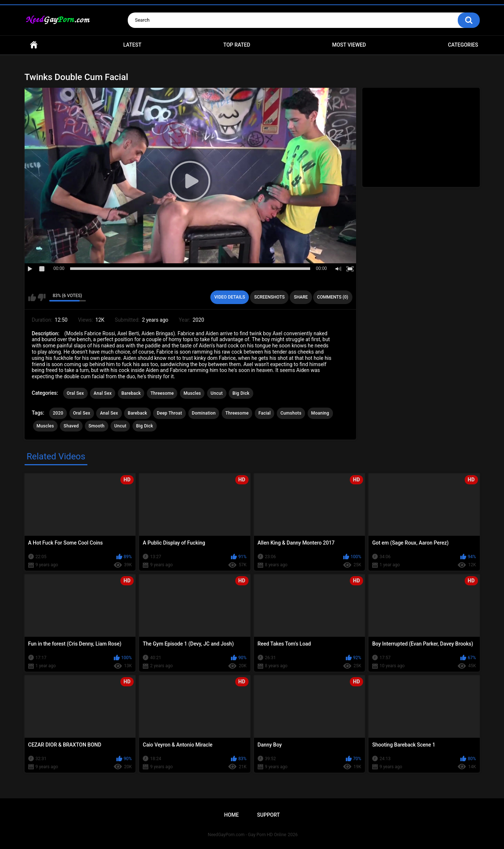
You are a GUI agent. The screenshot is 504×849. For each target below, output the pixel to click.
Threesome (162, 393)
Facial (265, 413)
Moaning (320, 413)
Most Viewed (349, 45)
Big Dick (241, 393)
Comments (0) (333, 297)
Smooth (97, 426)
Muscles (192, 393)
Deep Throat (169, 413)
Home (34, 45)
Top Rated (237, 45)
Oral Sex (75, 393)
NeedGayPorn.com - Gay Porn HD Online (247, 835)
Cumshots (291, 413)
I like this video (32, 297)
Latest (133, 45)
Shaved (71, 426)
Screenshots (269, 297)
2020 (58, 413)
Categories (463, 45)
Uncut (217, 393)
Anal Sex (103, 393)
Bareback (131, 393)
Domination (204, 413)
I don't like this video (42, 297)
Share (301, 297)
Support (268, 815)
